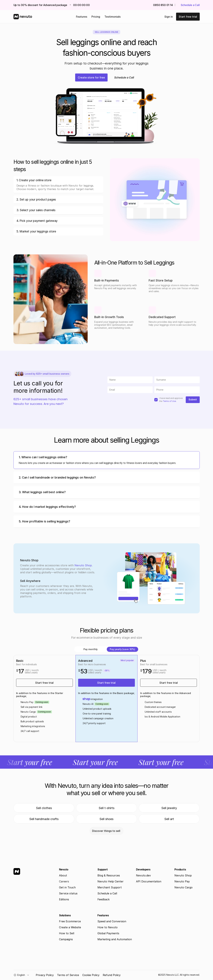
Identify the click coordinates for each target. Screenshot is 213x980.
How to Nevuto (107, 927)
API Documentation (149, 881)
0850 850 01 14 (163, 5)
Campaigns (66, 939)
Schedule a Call (107, 893)
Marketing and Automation (115, 939)
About (63, 875)
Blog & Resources (109, 875)
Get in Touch (67, 887)
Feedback (104, 899)
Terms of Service (68, 975)
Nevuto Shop (83, 565)
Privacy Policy (45, 975)
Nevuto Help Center (110, 881)
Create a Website (70, 927)
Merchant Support (110, 887)
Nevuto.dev (143, 875)
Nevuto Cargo (183, 887)
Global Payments (108, 933)
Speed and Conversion (112, 921)
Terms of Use (169, 401)
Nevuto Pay (182, 881)
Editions (64, 899)
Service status (68, 893)
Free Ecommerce (70, 921)
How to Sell (67, 933)
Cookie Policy (91, 975)
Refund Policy (112, 975)
